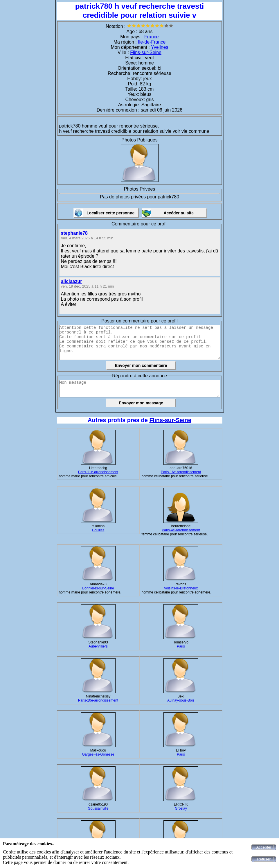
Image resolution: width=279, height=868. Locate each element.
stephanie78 (74, 233)
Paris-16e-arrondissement (181, 472)
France (152, 37)
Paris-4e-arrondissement (181, 530)
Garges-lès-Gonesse (98, 754)
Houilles (98, 530)
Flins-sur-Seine (146, 52)
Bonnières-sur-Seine (98, 588)
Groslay (181, 808)
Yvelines (160, 47)
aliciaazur (72, 281)
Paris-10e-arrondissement (98, 700)
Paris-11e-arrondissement (98, 472)
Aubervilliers (98, 646)
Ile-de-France (152, 42)
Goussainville (98, 808)
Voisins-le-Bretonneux (181, 588)
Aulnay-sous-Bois (181, 700)
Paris (181, 646)
